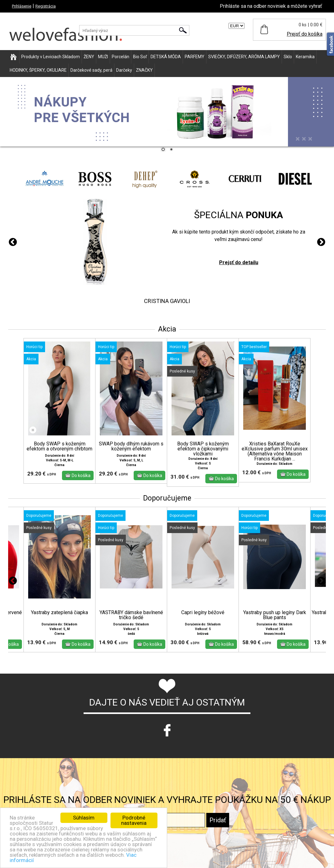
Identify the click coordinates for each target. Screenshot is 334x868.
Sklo (288, 57)
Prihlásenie (22, 6)
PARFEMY (195, 57)
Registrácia (46, 6)
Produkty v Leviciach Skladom (51, 57)
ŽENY (89, 57)
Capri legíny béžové (203, 613)
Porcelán (121, 57)
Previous (13, 242)
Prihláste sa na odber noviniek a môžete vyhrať (271, 6)
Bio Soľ (140, 57)
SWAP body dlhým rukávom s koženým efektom (131, 446)
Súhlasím (84, 818)
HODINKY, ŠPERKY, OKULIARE (38, 70)
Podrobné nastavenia (134, 820)
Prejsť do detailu (239, 262)
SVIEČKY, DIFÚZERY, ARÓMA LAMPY (244, 57)
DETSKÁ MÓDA (166, 57)
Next (321, 242)
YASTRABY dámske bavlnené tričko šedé (131, 615)
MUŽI (103, 57)
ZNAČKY (144, 70)
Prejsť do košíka (305, 34)
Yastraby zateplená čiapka (59, 613)
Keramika (305, 57)
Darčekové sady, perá (91, 70)
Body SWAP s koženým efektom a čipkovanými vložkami (203, 449)
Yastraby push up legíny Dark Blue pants (275, 615)
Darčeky (124, 70)
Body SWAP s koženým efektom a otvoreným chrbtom (59, 446)
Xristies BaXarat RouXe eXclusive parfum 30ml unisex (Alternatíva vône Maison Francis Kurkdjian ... (275, 451)
